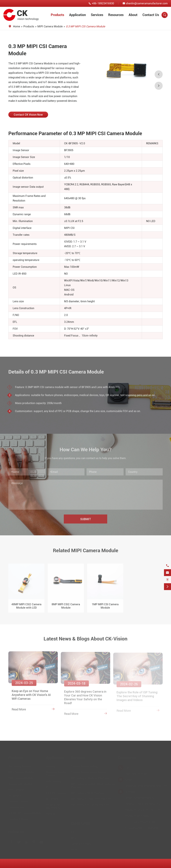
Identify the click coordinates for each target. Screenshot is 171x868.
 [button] (159, 86)
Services (97, 15)
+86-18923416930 (103, 3)
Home (17, 26)
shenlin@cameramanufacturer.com (147, 3)
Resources (116, 15)
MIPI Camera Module (50, 26)
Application (77, 15)
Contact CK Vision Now (28, 115)
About (133, 15)
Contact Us (151, 15)
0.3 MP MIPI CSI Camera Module (85, 26)
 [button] (159, 74)
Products (57, 15)
